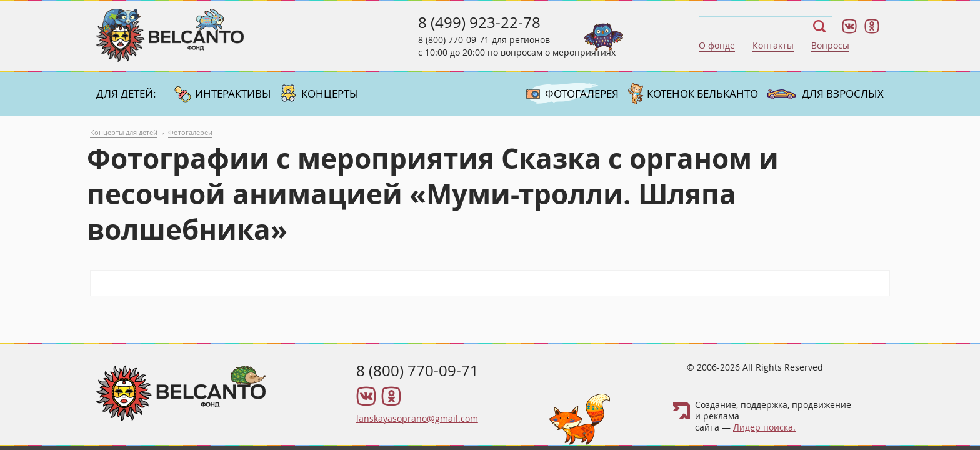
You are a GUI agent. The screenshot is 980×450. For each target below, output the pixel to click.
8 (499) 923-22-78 (479, 22)
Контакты (773, 45)
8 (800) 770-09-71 (454, 40)
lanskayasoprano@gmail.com (417, 418)
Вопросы (830, 45)
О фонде (717, 45)
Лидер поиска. (764, 427)
